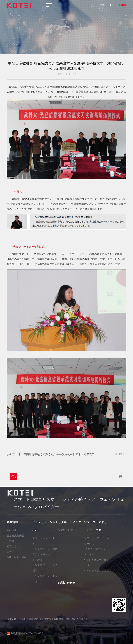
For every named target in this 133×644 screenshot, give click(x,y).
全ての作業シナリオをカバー (97, 563)
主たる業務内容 (15, 536)
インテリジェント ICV (45, 526)
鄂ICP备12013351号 (77, 619)
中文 (102, 5)
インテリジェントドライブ (45, 579)
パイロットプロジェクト (97, 573)
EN (112, 5)
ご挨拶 (10, 541)
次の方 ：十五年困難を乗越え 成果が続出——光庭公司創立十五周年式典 (51, 454)
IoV (34, 544)
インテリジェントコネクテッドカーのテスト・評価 (45, 554)
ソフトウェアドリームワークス (95, 526)
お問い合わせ (67, 583)
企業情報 (12, 522)
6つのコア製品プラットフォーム (96, 552)
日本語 (123, 5)
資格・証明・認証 (17, 557)
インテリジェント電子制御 (45, 568)
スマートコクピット (44, 538)
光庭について (66, 530)
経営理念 (12, 546)
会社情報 (12, 530)
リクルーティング (70, 522)
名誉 (9, 552)
